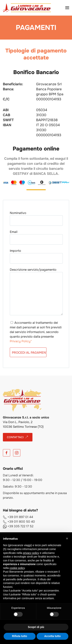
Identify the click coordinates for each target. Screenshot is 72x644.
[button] (67, 8)
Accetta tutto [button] (52, 636)
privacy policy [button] (31, 553)
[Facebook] (7, 453)
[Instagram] (17, 453)
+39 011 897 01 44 (18, 517)
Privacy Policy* (21, 341)
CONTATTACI (18, 437)
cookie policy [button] (17, 568)
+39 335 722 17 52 (18, 526)
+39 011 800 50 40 (19, 522)
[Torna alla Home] (27, 8)
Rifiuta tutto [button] (19, 636)
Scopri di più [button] (36, 627)
